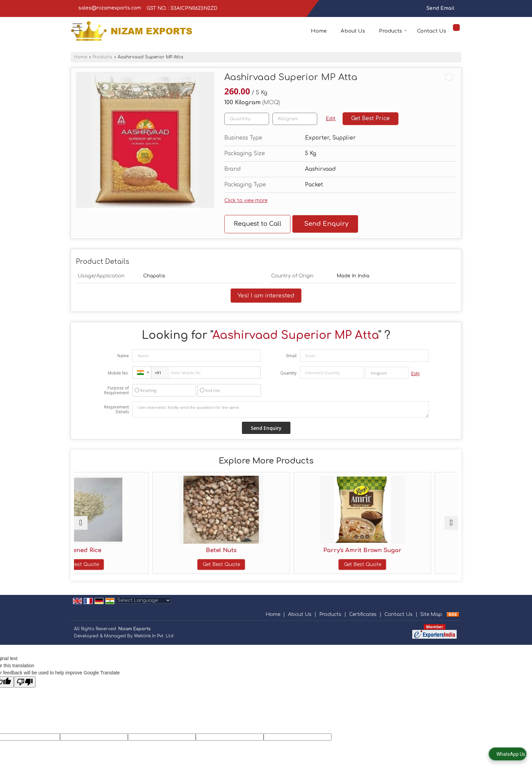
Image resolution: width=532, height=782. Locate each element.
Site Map (431, 621)
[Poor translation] (25, 689)
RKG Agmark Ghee (411, 550)
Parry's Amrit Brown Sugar (314, 550)
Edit (331, 119)
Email (291, 356)
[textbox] (295, 119)
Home (319, 31)
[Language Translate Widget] (143, 607)
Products (393, 31)
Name (123, 356)
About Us (353, 31)
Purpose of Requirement (117, 390)
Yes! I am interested (266, 296)
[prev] (81, 526)
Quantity (288, 373)
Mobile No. (118, 373)
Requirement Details (117, 410)
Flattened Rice (121, 550)
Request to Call (258, 224)
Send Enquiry (326, 224)
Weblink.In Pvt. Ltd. (154, 643)
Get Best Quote (121, 565)
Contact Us (432, 31)
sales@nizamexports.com (110, 8)
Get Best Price (370, 119)
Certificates (363, 621)
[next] (451, 526)
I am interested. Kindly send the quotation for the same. (281, 410)
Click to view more (246, 201)
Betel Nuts (218, 550)
